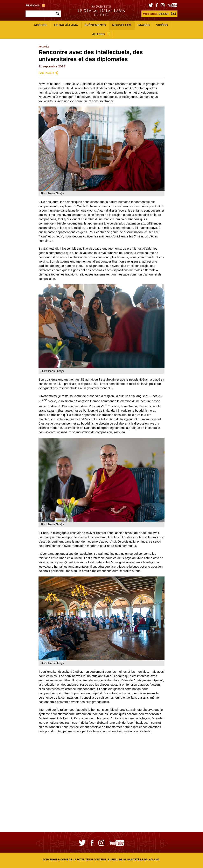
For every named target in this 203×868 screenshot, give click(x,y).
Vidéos (162, 25)
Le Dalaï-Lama (66, 25)
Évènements (95, 25)
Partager (46, 73)
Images (144, 25)
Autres (101, 34)
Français (35, 5)
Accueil (41, 25)
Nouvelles (122, 25)
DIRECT (156, 14)
